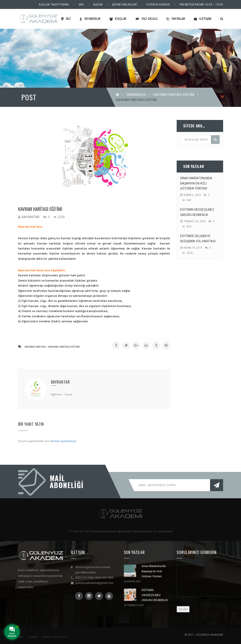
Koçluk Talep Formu (54, 5)
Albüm (98, 5)
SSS (81, 5)
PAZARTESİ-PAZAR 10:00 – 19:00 (201, 5)
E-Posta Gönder (158, 5)
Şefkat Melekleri (125, 5)
